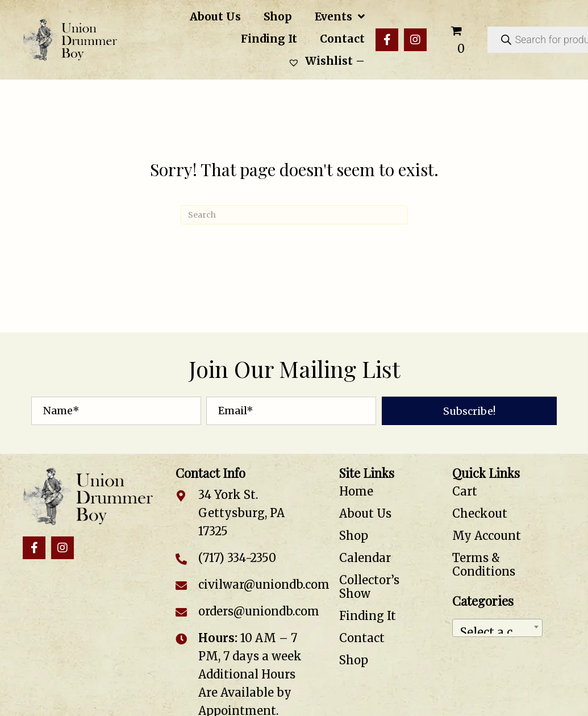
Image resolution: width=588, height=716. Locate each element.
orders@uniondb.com (259, 611)
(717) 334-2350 (237, 558)
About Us (365, 513)
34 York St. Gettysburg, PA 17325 (241, 513)
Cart (465, 491)
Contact (362, 638)
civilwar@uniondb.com (264, 584)
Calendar (365, 558)
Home (356, 491)
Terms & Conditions (484, 565)
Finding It (368, 616)
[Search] (294, 215)
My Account (487, 536)
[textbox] (497, 628)
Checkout (480, 513)
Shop (354, 536)
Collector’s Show (369, 587)
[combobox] (497, 628)
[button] (387, 40)
